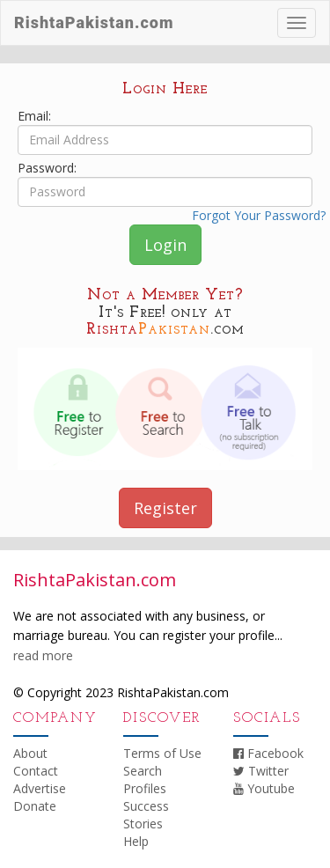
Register (165, 508)
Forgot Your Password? (259, 215)
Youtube (264, 788)
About (30, 753)
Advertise (40, 788)
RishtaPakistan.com (94, 22)
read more (43, 655)
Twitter (261, 771)
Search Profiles (145, 780)
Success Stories (146, 815)
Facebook (268, 753)
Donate (35, 806)
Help (136, 841)
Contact (36, 771)
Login (165, 245)
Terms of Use (162, 753)
